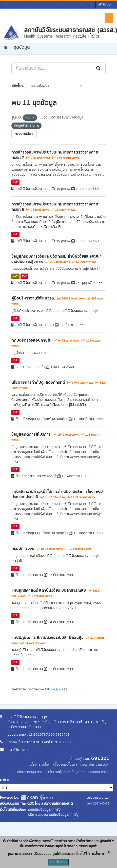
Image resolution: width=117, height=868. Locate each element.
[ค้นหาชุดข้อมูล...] (52, 68)
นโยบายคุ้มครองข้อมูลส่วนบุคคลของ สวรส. (79, 772)
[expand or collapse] (109, 18)
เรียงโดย (17, 86)
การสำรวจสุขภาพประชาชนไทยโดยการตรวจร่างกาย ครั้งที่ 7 (55, 155)
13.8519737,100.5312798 (49, 735)
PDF (15, 182)
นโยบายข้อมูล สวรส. (31, 772)
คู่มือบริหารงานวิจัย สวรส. (33, 298)
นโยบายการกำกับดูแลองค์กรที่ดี (38, 382)
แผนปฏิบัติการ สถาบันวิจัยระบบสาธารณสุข (47, 638)
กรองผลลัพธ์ (24, 134)
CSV (15, 276)
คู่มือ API (61, 689)
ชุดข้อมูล (22, 47)
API (47, 689)
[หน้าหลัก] (6, 47)
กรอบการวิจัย (23, 549)
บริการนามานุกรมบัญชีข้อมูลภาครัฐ (53, 815)
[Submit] (99, 68)
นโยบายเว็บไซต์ (41, 765)
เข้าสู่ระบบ (104, 5)
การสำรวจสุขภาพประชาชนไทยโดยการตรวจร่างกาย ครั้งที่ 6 (55, 207)
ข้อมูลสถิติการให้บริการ (31, 434)
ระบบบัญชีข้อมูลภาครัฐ (44, 810)
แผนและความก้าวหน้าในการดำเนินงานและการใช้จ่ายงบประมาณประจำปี (57, 494)
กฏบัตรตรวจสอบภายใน (31, 340)
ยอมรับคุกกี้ (58, 862)
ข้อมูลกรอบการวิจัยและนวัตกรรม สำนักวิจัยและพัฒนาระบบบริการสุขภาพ (56, 259)
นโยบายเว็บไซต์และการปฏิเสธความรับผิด (81, 765)
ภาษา (4, 780)
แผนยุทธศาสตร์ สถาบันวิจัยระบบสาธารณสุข (49, 590)
